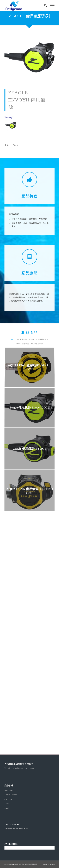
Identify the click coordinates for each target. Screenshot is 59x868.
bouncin (52, 864)
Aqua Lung (9, 790)
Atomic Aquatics (11, 795)
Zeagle (7, 808)
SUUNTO (8, 799)
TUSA (7, 804)
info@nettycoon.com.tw (24, 768)
